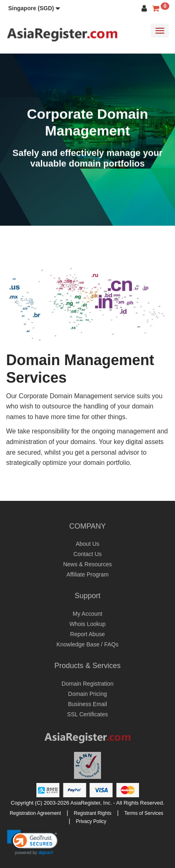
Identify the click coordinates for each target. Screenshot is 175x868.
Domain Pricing (88, 694)
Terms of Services (144, 813)
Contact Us (87, 554)
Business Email (87, 704)
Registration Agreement (35, 813)
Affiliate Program (87, 574)
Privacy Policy (91, 821)
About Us (87, 544)
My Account (87, 614)
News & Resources (87, 564)
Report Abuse (88, 634)
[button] (34, 8)
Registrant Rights (93, 813)
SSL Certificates (87, 714)
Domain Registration (88, 684)
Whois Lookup (88, 624)
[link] (32, 842)
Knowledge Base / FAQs (87, 644)
